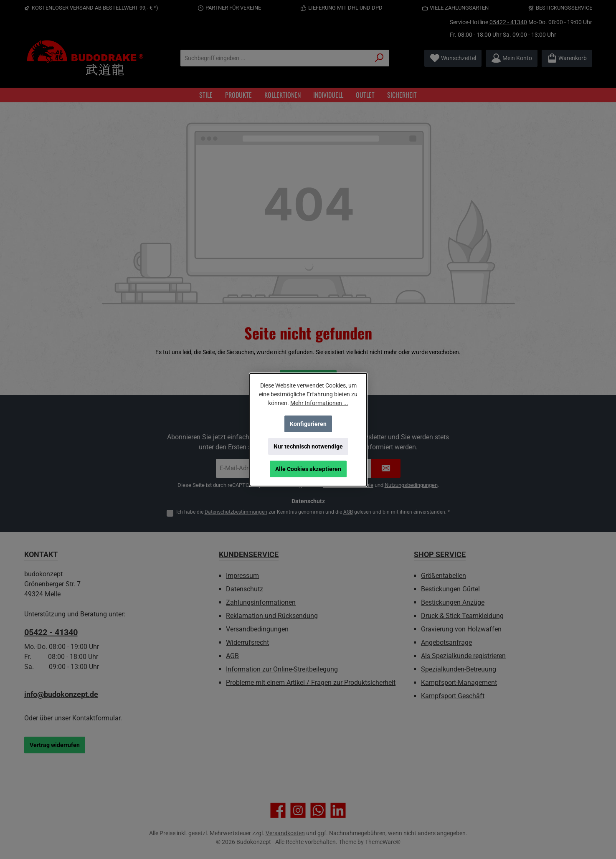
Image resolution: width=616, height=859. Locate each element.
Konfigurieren (308, 424)
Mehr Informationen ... (319, 403)
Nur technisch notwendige (308, 446)
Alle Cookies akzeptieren (308, 469)
